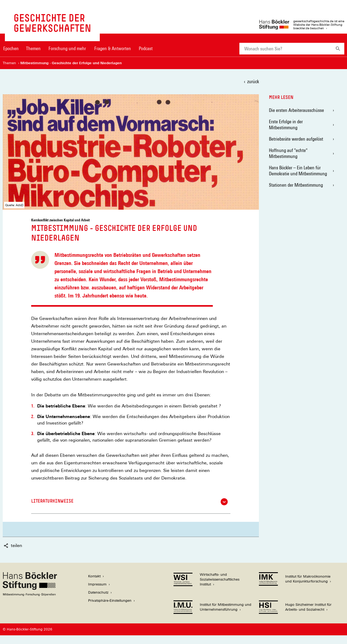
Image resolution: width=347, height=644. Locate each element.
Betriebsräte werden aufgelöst (296, 139)
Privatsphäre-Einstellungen (110, 601)
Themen (33, 48)
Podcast (146, 48)
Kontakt (94, 576)
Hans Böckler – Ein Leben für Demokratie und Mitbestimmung (298, 171)
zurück (253, 81)
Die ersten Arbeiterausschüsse (296, 110)
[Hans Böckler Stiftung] (30, 595)
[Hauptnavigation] (78, 48)
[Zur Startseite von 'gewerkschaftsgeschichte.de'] (52, 29)
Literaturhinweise (129, 502)
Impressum (97, 584)
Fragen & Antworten (113, 48)
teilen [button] (13, 546)
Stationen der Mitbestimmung (296, 185)
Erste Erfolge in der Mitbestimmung (286, 124)
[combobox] (285, 49)
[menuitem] (11, 52)
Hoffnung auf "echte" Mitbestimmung (288, 153)
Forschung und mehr (67, 48)
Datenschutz (98, 592)
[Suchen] (338, 49)
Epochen (11, 48)
